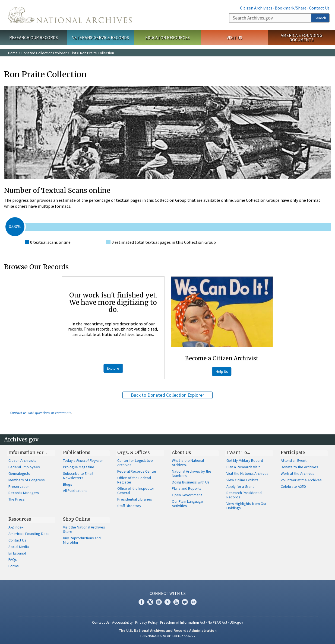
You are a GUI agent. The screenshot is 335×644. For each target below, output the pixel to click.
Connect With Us (168, 593)
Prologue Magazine (79, 467)
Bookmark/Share (291, 8)
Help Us (222, 371)
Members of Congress (27, 480)
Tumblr (167, 602)
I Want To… (238, 452)
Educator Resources (167, 37)
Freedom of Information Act (183, 622)
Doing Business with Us (191, 482)
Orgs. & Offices (134, 452)
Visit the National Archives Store (84, 529)
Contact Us (319, 8)
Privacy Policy (146, 622)
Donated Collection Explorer (44, 53)
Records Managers (24, 493)
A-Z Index (16, 527)
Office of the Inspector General (136, 491)
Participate (293, 452)
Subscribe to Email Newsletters (78, 476)
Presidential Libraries (135, 499)
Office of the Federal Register (134, 480)
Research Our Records (34, 37)
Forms (14, 566)
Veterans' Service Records (101, 37)
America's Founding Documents (301, 38)
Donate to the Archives (299, 467)
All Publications (75, 491)
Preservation (19, 486)
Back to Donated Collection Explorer (167, 395)
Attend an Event (294, 460)
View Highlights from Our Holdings (246, 506)
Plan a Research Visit (243, 467)
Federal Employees (24, 467)
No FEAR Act (217, 622)
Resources (20, 519)
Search (320, 18)
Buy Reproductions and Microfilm (82, 540)
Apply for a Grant (240, 486)
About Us (181, 452)
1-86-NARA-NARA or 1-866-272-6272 (168, 636)
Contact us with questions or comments (41, 413)
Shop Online (77, 519)
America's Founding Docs (29, 534)
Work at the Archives (298, 473)
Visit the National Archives (247, 473)
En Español (17, 553)
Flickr (194, 602)
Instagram (159, 602)
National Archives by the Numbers (192, 473)
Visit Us (234, 37)
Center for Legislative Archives (135, 463)
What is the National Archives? (188, 463)
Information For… (28, 452)
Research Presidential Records (244, 495)
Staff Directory (129, 506)
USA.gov (236, 622)
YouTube (176, 602)
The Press (17, 499)
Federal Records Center (137, 471)
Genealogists (19, 473)
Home (13, 53)
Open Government (187, 495)
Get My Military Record (245, 460)
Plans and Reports (187, 488)
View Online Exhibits (242, 480)
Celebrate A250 (293, 486)
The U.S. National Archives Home (70, 15)
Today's (83, 460)
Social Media (19, 547)
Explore (113, 368)
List (73, 53)
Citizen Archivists (256, 8)
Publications (77, 452)
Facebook (141, 602)
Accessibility (122, 622)
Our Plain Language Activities (187, 504)
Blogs (68, 484)
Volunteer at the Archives (301, 480)
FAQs (13, 559)
